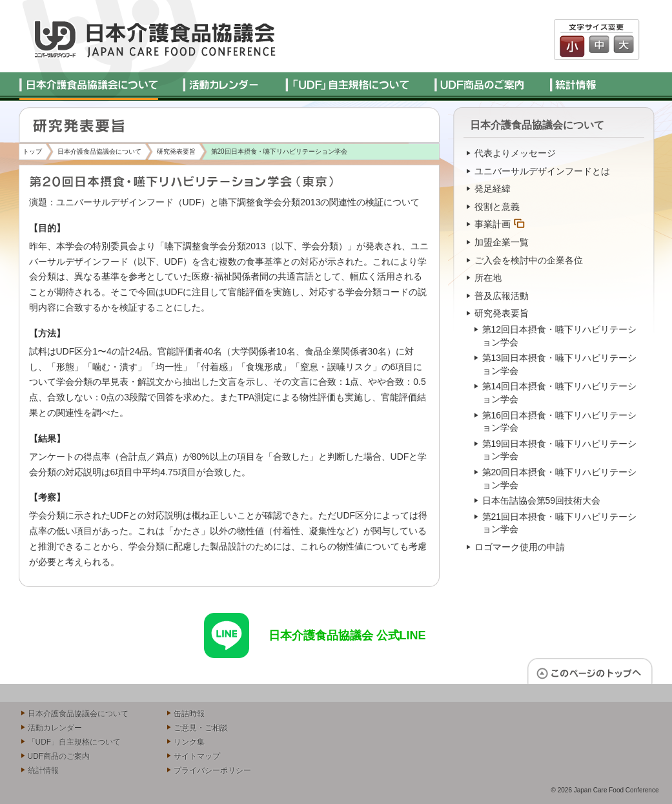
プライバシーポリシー (212, 770)
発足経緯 (493, 189)
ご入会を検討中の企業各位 (529, 260)
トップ (32, 151)
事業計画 (493, 224)
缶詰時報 (189, 714)
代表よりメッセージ (515, 153)
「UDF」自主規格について (75, 742)
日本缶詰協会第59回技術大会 (542, 500)
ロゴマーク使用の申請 (520, 547)
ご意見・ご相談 (201, 728)
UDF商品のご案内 (59, 756)
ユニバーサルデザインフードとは (542, 171)
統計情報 (43, 770)
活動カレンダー (55, 728)
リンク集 (189, 742)
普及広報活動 (502, 296)
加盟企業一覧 (502, 242)
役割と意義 (497, 207)
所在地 (488, 278)
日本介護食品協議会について (99, 151)
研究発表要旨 (176, 151)
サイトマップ (197, 756)
